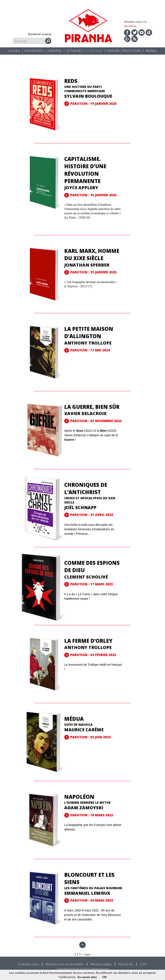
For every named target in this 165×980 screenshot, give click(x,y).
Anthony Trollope (88, 343)
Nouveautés (34, 51)
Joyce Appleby (81, 188)
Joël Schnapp (80, 507)
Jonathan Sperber (87, 265)
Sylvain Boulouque (88, 96)
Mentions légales (101, 964)
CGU (143, 964)
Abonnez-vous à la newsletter (65, 964)
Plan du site (126, 964)
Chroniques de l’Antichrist (86, 488)
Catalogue (95, 51)
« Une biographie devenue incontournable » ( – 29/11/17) (91, 286)
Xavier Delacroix (85, 413)
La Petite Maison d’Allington (89, 332)
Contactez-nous (28, 964)
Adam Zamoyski (84, 808)
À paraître (54, 51)
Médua (74, 719)
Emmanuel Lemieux (87, 893)
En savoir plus (87, 977)
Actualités (74, 51)
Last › (88, 954)
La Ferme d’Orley (88, 641)
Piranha (151, 51)
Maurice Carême (84, 730)
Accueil (14, 51)
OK (104, 977)
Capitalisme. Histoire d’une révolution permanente (85, 170)
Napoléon (79, 797)
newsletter (130, 26)
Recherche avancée (40, 34)
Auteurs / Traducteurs (124, 51)
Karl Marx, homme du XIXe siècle (92, 254)
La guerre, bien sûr (92, 407)
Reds (71, 81)
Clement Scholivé (86, 577)
